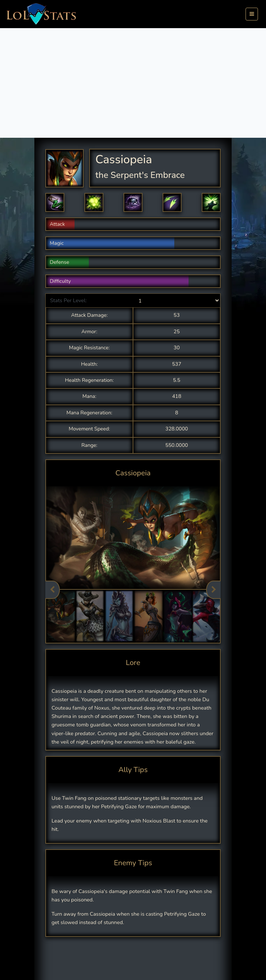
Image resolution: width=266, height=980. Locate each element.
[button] (55, 202)
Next (213, 590)
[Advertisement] (133, 83)
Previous (53, 590)
